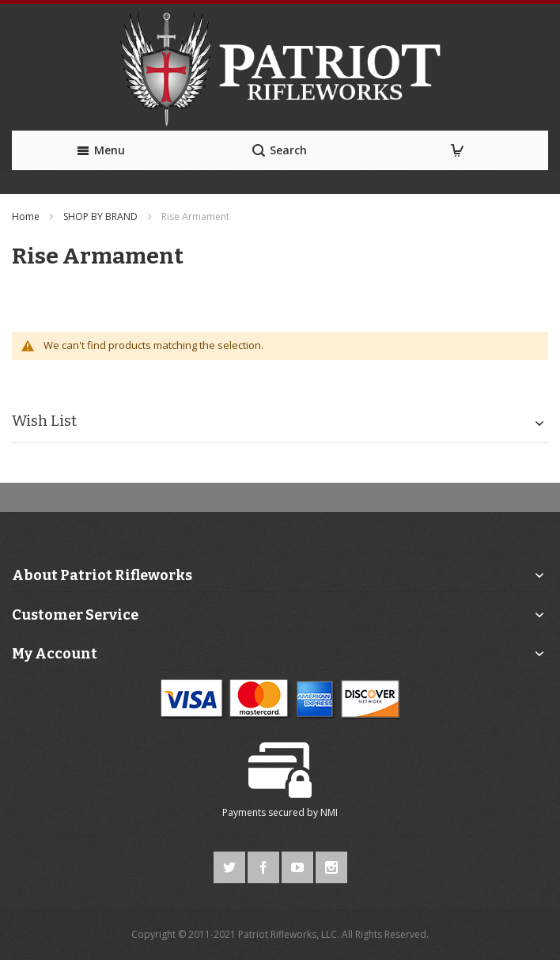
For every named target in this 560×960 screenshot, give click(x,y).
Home (27, 216)
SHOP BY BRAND (102, 216)
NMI (329, 812)
